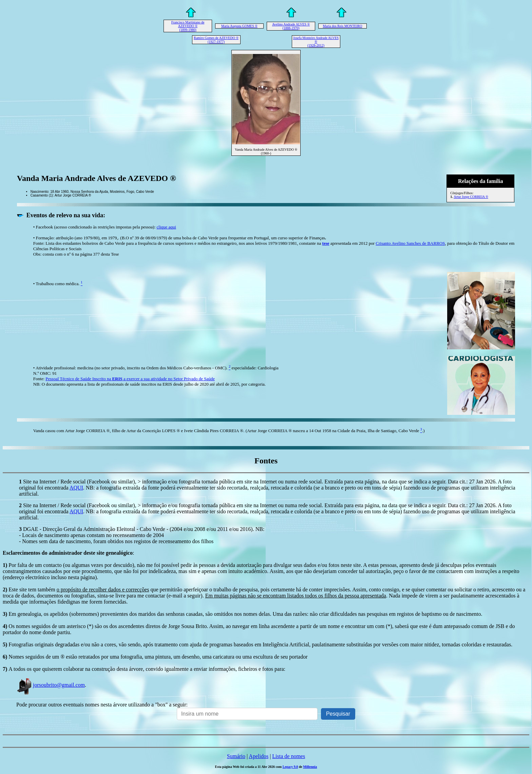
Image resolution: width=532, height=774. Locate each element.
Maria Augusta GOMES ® (239, 26)
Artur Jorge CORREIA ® (471, 197)
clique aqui (166, 227)
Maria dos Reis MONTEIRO (343, 26)
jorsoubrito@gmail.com (51, 685)
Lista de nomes (289, 756)
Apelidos (259, 756)
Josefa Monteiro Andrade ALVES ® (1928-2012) (316, 42)
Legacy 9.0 (290, 767)
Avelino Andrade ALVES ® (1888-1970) (291, 26)
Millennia (310, 767)
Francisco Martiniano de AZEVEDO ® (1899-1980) (188, 26)
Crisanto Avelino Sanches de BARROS (410, 243)
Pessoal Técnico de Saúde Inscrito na (130, 379)
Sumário (236, 756)
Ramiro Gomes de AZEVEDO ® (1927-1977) (216, 40)
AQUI (76, 488)
